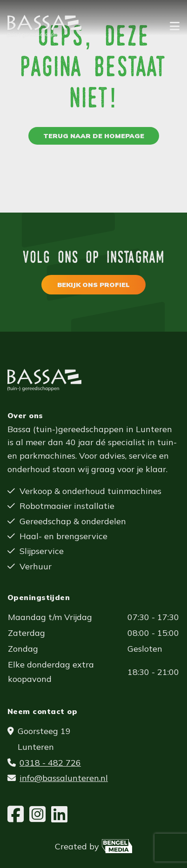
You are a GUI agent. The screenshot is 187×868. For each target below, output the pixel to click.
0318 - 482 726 (50, 763)
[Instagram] (37, 815)
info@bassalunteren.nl (64, 778)
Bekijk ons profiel (93, 285)
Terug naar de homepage (94, 136)
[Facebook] (16, 815)
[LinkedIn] (59, 815)
